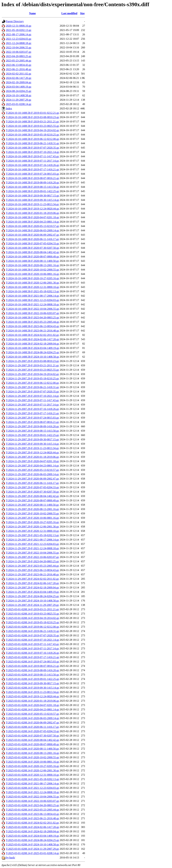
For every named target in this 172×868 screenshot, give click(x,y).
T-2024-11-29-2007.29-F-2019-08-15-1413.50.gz (32, 431)
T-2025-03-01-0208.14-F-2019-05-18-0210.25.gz (32, 622)
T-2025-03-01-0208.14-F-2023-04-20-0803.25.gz (32, 805)
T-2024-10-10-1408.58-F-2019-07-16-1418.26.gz (32, 165)
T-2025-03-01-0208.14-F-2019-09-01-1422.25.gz (32, 679)
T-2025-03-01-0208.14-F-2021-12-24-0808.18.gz (32, 792)
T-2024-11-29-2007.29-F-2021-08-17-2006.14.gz (32, 540)
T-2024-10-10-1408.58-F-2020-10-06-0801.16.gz (32, 274)
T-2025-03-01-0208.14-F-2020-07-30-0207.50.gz (32, 736)
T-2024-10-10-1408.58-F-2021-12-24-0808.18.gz (32, 304)
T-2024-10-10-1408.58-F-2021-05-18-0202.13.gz (32, 291)
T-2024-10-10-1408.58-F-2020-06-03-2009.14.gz (32, 230)
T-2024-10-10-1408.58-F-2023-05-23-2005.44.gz (32, 322)
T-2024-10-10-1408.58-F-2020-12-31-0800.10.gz (32, 287)
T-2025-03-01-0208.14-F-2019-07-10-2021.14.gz (32, 640)
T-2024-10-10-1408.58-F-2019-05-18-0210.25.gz (32, 135)
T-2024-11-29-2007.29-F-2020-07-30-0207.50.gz (32, 492)
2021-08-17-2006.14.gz (19, 34)
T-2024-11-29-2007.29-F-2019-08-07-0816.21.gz (32, 422)
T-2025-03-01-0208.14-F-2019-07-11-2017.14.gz (32, 648)
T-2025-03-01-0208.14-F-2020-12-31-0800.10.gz (32, 775)
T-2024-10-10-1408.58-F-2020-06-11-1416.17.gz (32, 239)
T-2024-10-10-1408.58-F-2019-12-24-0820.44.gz (32, 209)
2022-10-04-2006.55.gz (19, 47)
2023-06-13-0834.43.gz (19, 65)
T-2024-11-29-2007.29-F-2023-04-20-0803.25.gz (32, 561)
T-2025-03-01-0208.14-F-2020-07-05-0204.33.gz (32, 731)
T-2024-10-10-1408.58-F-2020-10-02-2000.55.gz (32, 270)
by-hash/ (10, 858)
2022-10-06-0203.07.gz (19, 52)
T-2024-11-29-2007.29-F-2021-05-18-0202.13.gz (32, 535)
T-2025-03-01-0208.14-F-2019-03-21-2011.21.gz (32, 609)
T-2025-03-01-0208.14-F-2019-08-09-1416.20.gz (32, 670)
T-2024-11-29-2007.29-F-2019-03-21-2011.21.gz (32, 365)
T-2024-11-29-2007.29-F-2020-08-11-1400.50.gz (32, 505)
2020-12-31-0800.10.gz (19, 26)
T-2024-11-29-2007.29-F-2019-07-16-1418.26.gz (32, 409)
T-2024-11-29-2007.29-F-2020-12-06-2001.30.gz (32, 527)
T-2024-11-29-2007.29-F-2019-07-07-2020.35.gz (32, 392)
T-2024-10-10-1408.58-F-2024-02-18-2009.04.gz (32, 344)
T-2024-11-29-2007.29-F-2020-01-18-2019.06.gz (32, 457)
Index (9, 108)
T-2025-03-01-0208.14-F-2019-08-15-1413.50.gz (32, 675)
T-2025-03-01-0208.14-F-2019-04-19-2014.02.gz (32, 618)
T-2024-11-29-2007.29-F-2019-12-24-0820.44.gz (32, 453)
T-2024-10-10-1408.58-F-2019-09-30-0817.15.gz (32, 196)
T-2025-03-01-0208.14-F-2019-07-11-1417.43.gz (32, 644)
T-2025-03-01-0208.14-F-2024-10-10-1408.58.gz (32, 844)
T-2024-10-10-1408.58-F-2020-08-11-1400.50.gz (32, 261)
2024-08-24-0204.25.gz (19, 91)
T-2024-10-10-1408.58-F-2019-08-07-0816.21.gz (32, 178)
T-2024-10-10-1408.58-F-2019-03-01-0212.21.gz (32, 113)
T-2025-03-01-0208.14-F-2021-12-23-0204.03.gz (32, 788)
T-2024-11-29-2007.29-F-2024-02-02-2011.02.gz (32, 579)
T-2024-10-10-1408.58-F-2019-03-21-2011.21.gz (32, 122)
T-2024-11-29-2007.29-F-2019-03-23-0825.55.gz (32, 370)
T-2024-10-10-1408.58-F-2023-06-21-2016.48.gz (32, 331)
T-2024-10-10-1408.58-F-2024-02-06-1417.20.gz (32, 339)
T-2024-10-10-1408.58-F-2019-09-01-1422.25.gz (32, 191)
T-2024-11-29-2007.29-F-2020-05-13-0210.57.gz (32, 470)
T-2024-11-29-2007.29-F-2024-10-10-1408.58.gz (32, 601)
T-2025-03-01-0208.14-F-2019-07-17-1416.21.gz (32, 657)
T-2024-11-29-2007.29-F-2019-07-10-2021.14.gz (32, 396)
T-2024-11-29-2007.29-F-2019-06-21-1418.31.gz (32, 387)
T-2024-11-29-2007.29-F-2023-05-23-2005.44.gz (32, 566)
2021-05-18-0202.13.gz (19, 30)
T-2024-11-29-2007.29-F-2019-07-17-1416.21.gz (32, 413)
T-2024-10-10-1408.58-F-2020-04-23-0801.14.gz (32, 222)
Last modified (69, 13)
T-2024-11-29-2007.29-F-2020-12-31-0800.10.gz (32, 531)
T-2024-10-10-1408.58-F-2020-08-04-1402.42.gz (32, 252)
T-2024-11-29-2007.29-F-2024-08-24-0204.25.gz (32, 596)
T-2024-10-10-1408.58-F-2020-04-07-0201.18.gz (32, 217)
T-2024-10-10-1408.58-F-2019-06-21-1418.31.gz (32, 143)
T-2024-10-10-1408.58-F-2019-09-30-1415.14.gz (32, 200)
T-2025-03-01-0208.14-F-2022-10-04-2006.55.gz (32, 797)
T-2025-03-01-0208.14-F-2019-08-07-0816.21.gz (32, 666)
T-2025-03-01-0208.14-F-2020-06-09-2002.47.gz (32, 723)
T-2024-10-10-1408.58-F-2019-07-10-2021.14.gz (32, 152)
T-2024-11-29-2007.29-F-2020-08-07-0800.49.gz (32, 500)
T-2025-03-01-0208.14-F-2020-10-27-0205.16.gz (32, 766)
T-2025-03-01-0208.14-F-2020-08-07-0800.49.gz (32, 744)
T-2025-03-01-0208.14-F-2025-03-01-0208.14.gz (32, 853)
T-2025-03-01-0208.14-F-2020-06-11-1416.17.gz (32, 727)
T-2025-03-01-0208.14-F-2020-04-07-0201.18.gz (32, 705)
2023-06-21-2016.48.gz (19, 69)
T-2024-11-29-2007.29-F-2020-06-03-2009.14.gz (32, 474)
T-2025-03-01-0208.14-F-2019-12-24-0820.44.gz (32, 696)
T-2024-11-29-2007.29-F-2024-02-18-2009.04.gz (32, 588)
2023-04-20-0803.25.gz (19, 56)
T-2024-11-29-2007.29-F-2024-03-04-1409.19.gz (32, 592)
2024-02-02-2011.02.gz (19, 74)
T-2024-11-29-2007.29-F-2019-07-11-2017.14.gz (32, 405)
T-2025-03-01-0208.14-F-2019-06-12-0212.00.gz (32, 627)
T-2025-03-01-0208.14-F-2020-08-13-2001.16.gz (32, 753)
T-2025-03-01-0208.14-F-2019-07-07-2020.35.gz (32, 635)
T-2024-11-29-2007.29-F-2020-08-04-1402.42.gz (32, 496)
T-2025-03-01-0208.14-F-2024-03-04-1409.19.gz (32, 836)
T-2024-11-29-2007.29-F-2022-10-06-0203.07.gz (32, 557)
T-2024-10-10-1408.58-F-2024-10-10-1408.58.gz (32, 357)
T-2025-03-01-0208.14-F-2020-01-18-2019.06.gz (32, 701)
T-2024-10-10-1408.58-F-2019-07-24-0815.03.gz (32, 174)
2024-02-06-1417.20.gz (19, 78)
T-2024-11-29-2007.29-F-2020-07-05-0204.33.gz (32, 487)
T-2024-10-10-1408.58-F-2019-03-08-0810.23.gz (32, 117)
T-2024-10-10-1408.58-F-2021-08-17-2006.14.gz (32, 296)
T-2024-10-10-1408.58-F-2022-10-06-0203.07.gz (32, 313)
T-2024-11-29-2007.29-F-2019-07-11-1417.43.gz (32, 400)
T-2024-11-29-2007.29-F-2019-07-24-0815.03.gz (32, 418)
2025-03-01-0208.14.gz (19, 104)
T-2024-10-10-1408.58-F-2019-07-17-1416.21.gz (32, 169)
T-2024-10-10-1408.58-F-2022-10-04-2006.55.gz (32, 309)
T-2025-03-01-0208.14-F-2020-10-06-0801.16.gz (32, 762)
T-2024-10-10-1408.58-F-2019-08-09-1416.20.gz (32, 182)
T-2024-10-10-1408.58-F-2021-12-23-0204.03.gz (32, 300)
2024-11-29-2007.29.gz (19, 100)
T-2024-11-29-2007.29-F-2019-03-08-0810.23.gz (32, 361)
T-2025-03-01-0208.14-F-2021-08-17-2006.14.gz (32, 783)
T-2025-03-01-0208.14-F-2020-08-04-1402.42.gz (32, 740)
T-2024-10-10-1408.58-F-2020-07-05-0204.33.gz (32, 243)
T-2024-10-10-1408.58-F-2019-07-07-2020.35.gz (32, 148)
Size (82, 13)
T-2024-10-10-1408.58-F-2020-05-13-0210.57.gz (32, 226)
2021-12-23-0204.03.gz (19, 39)
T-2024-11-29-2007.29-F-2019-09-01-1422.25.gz (32, 435)
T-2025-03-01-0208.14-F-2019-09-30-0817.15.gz (32, 683)
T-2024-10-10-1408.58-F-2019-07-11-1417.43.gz (32, 156)
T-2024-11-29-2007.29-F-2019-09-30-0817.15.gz (32, 439)
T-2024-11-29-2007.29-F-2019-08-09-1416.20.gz (32, 426)
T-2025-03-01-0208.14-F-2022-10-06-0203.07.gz (32, 801)
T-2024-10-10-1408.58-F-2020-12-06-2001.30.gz (32, 283)
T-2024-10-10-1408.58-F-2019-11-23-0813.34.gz (32, 204)
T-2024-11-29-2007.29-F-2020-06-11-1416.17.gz (32, 483)
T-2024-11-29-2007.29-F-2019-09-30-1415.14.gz (32, 444)
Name (32, 13)
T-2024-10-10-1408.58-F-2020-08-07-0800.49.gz (32, 257)
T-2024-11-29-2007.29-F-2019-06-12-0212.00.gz (32, 383)
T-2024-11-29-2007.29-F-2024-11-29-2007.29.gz (32, 605)
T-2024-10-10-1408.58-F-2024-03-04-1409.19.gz (32, 348)
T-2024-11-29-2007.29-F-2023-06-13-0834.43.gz (32, 570)
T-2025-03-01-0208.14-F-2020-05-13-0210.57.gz (32, 714)
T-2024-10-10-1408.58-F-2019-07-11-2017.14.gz (32, 161)
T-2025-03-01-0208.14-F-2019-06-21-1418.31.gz (32, 631)
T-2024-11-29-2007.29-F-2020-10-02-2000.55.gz (32, 513)
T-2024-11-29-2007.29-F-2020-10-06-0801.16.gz (32, 518)
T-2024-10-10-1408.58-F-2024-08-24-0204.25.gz (32, 352)
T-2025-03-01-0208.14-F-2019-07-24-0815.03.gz (32, 662)
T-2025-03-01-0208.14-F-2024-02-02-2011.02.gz (32, 823)
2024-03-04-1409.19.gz (19, 87)
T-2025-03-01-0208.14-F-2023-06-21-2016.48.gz (32, 818)
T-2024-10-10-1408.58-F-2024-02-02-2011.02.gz (32, 335)
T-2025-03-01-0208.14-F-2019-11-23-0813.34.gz (32, 692)
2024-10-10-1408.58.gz (19, 95)
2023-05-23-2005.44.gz (19, 61)
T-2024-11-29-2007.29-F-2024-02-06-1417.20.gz (32, 583)
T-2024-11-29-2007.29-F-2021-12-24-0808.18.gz (32, 548)
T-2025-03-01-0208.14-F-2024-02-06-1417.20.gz (32, 827)
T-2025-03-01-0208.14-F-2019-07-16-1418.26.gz (32, 653)
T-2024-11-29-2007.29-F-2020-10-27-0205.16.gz (32, 522)
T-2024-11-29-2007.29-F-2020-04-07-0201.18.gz (32, 461)
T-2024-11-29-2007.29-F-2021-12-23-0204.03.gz (32, 544)
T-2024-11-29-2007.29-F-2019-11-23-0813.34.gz (32, 448)
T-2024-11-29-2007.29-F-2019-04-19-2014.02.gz (32, 374)
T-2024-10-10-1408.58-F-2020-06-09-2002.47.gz (32, 235)
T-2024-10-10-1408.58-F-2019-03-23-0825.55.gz (32, 126)
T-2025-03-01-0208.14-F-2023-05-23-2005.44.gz (32, 810)
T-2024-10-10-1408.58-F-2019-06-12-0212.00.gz (32, 139)
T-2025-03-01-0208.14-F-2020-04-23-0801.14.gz (32, 709)
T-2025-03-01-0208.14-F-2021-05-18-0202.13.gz (32, 779)
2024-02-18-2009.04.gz (19, 82)
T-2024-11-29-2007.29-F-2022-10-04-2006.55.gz (32, 553)
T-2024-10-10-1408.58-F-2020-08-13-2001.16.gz (32, 265)
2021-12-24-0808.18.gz (19, 43)
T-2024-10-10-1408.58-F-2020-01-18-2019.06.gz (32, 213)
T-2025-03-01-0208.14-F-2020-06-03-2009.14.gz (32, 718)
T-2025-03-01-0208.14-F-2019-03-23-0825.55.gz (32, 614)
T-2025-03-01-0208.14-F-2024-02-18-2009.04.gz (32, 831)
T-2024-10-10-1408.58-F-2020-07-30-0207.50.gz (32, 248)
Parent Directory (15, 21)
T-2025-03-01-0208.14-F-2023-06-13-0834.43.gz (32, 814)
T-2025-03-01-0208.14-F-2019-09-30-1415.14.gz (32, 688)
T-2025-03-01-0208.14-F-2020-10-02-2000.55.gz (32, 757)
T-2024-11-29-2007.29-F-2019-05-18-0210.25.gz (32, 378)
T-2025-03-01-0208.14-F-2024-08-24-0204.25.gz (32, 840)
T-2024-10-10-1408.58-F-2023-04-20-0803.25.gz (32, 318)
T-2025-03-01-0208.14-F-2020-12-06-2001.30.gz (32, 770)
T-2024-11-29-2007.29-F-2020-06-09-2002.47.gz (32, 479)
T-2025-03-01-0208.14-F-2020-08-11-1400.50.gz (32, 749)
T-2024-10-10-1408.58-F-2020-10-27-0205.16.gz (32, 278)
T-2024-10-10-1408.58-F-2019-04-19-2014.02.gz (32, 130)
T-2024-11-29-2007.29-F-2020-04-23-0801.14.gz (32, 466)
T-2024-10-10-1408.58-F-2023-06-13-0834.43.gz (32, 326)
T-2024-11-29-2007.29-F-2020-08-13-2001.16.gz (32, 509)
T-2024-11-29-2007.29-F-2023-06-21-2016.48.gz (32, 574)
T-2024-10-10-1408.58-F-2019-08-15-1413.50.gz (32, 187)
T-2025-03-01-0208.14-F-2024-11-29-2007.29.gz (32, 849)
